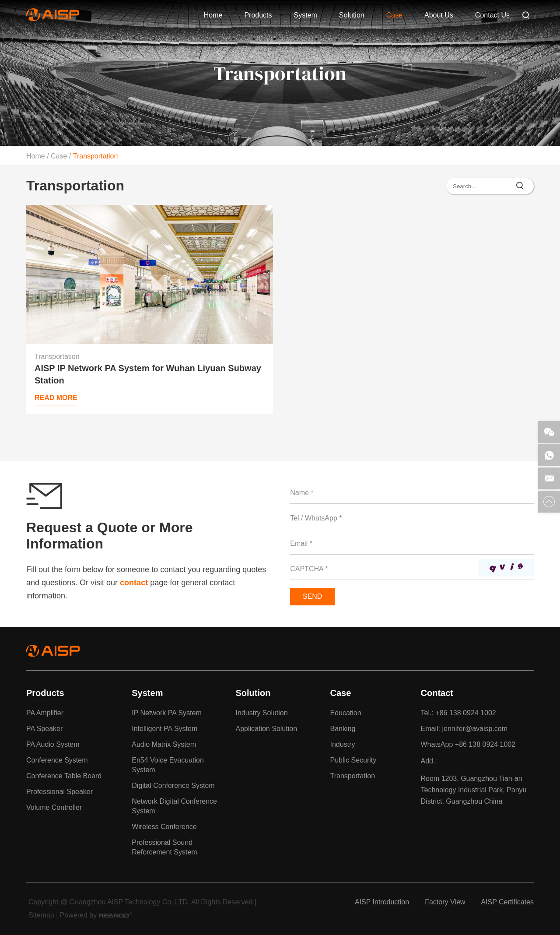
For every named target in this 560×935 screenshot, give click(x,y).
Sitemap (41, 915)
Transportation (96, 156)
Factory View (445, 902)
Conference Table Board (64, 776)
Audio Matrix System (164, 744)
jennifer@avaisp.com (475, 729)
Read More (56, 398)
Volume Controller (54, 807)
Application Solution (266, 729)
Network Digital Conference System (174, 806)
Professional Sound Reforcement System (164, 847)
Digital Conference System (173, 786)
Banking (343, 729)
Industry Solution (261, 713)
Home (213, 15)
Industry (342, 744)
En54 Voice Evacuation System (168, 765)
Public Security (353, 760)
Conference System (57, 760)
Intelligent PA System (164, 729)
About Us (439, 15)
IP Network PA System (166, 713)
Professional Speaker (59, 792)
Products (258, 15)
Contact (437, 693)
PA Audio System (53, 744)
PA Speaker (44, 729)
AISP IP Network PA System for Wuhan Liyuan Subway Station (148, 374)
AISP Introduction (382, 902)
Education (345, 713)
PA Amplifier (45, 713)
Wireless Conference (164, 827)
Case (394, 15)
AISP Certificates (507, 902)
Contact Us (492, 15)
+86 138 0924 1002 (485, 744)
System (306, 15)
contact (134, 583)
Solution (352, 15)
